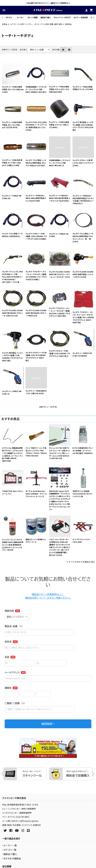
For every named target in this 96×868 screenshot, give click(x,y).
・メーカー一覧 (9, 845)
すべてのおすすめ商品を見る (82, 562)
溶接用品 (68, 24)
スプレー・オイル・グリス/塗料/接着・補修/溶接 (45, 24)
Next (93, 17)
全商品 (5, 24)
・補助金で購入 (10, 854)
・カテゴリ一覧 (9, 850)
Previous (3, 17)
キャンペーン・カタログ (62, 17)
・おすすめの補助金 (12, 858)
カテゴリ (9, 17)
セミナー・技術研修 (81, 17)
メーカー (20, 17)
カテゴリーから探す (17, 24)
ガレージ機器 (33, 17)
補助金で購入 (46, 17)
